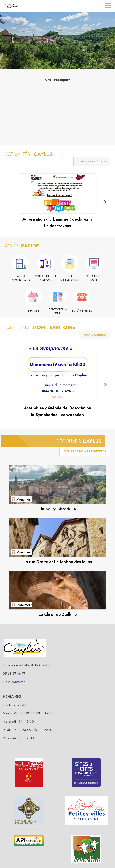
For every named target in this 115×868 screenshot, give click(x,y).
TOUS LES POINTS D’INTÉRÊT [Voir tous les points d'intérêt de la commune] (85, 451)
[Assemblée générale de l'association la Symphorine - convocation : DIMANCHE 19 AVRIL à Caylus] (58, 397)
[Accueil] (11, 6)
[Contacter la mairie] (58, 311)
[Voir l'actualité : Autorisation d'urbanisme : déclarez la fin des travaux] (57, 193)
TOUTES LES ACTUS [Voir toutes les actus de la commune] (92, 161)
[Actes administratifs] (21, 278)
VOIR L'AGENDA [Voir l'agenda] (95, 335)
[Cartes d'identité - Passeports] (45, 278)
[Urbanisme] (33, 311)
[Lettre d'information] (70, 278)
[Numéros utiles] (82, 311)
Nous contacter (14, 682)
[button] (105, 202)
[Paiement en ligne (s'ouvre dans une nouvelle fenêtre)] (94, 278)
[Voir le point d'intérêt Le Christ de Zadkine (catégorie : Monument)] (57, 590)
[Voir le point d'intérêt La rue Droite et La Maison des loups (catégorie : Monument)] (57, 537)
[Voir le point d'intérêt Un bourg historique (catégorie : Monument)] (57, 485)
